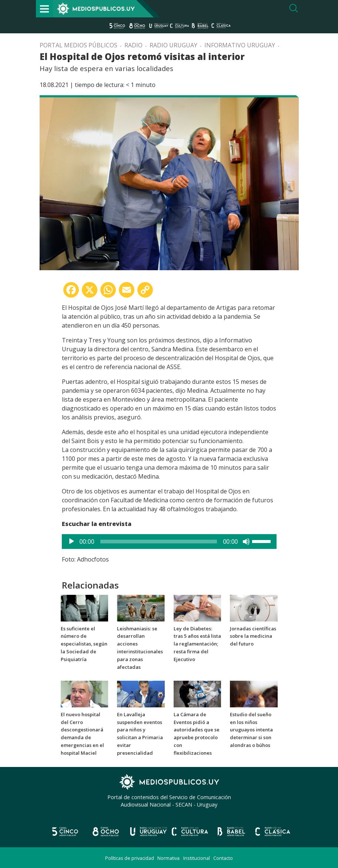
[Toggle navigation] (44, 9)
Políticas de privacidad (130, 858)
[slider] (159, 542)
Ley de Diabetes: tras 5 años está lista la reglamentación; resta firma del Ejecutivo (197, 644)
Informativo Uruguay (240, 45)
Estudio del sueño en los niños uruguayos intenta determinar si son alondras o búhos (251, 730)
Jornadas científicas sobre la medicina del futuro (253, 636)
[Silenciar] (246, 542)
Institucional (197, 858)
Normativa (168, 858)
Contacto (223, 858)
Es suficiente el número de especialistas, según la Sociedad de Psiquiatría (84, 644)
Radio (133, 45)
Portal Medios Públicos (78, 45)
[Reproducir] (71, 542)
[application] (169, 542)
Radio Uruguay (173, 45)
